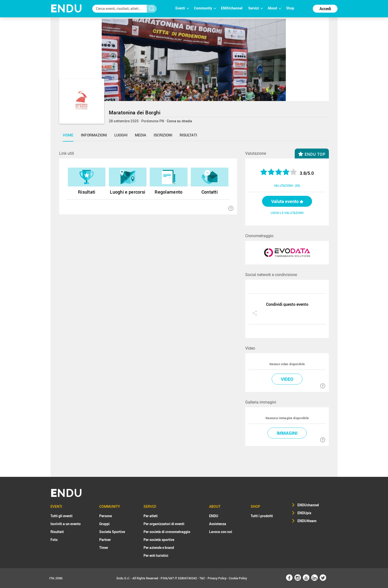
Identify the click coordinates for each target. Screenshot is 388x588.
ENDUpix (304, 513)
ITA (52, 578)
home (68, 135)
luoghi (121, 135)
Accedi (325, 9)
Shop (290, 8)
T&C (202, 578)
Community (205, 8)
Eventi (182, 8)
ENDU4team (307, 521)
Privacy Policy (217, 578)
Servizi (255, 8)
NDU (66, 9)
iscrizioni (163, 135)
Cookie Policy (238, 578)
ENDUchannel (232, 8)
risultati (188, 135)
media (141, 135)
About (274, 8)
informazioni (94, 135)
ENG (59, 578)
